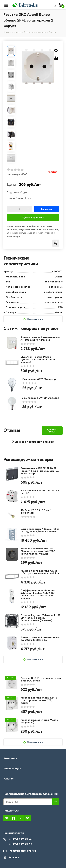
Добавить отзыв (52, 431)
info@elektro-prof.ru (20, 851)
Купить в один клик (33, 217)
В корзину (47, 209)
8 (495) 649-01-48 (18, 839)
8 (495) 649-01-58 (18, 844)
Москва (11, 858)
